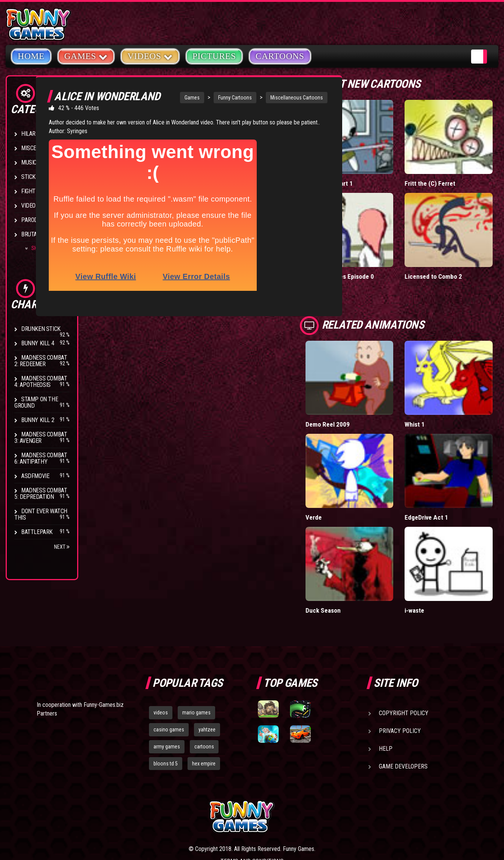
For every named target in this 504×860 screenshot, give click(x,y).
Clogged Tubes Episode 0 (375, 247)
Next (62, 547)
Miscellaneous (41, 148)
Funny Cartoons (216, 98)
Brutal (31, 234)
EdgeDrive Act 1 (444, 458)
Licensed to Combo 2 (451, 247)
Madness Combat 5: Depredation (41, 494)
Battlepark (37, 532)
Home (31, 56)
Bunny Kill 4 (38, 343)
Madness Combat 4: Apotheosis (41, 382)
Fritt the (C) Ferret (447, 168)
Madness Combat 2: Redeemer (41, 361)
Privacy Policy (400, 676)
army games (167, 692)
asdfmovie (35, 476)
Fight (28, 191)
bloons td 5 (166, 709)
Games (173, 98)
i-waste (433, 536)
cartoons (204, 692)
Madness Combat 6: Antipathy (41, 458)
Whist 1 (433, 380)
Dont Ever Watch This (41, 514)
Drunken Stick (41, 329)
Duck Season (358, 536)
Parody (31, 220)
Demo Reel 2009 (362, 380)
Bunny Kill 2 (38, 420)
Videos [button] (150, 56)
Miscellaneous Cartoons (278, 98)
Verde (348, 458)
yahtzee (207, 675)
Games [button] (86, 56)
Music (29, 162)
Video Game (36, 206)
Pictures (214, 56)
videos (161, 658)
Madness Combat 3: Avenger (41, 438)
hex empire (204, 709)
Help (386, 694)
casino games (169, 675)
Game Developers (403, 712)
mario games (196, 658)
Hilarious (34, 134)
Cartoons (280, 56)
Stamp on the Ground (36, 402)
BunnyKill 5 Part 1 (364, 168)
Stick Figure (37, 177)
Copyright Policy (404, 658)
